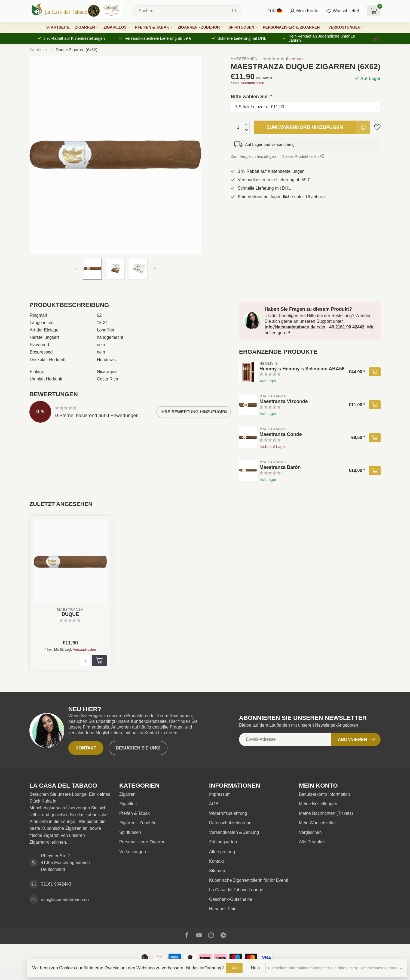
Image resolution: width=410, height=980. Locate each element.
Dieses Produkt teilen (303, 156)
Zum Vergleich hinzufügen (253, 156)
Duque (70, 614)
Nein (255, 968)
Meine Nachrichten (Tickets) (326, 813)
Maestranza (244, 59)
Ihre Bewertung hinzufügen (194, 412)
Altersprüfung (222, 852)
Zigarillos (115, 27)
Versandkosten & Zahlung (234, 832)
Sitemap (217, 871)
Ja (234, 968)
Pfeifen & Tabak (152, 27)
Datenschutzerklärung (230, 823)
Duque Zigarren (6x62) (77, 50)
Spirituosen (241, 27)
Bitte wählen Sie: (251, 97)
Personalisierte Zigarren (291, 27)
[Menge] (85, 660)
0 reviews (294, 59)
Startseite (58, 27)
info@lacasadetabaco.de (290, 327)
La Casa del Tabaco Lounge (236, 890)
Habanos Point (223, 909)
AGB (214, 804)
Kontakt (86, 748)
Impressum (220, 794)
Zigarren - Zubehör (199, 27)
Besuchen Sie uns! (138, 748)
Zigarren (85, 27)
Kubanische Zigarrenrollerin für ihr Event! (249, 880)
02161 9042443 (56, 884)
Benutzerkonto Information (325, 794)
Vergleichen (310, 832)
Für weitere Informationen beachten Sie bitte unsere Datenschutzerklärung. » (335, 968)
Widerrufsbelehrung (228, 813)
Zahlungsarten (223, 842)
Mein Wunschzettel (317, 823)
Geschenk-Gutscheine (231, 899)
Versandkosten (253, 83)
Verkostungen (344, 27)
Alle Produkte (312, 842)
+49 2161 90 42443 (345, 327)
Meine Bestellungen (318, 804)
